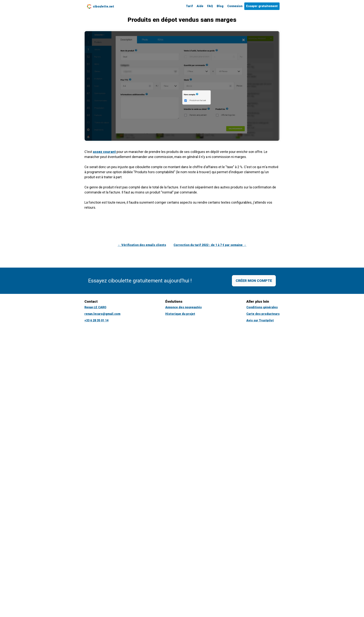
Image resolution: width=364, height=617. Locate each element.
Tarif (189, 6)
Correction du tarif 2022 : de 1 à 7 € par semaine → (210, 245)
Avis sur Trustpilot (260, 320)
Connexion (235, 6)
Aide (200, 6)
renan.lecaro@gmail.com (102, 314)
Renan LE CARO (95, 307)
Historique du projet (180, 314)
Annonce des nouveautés (184, 307)
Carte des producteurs (263, 314)
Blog (220, 6)
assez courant (104, 152)
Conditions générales (262, 307)
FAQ (210, 6)
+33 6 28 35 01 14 (96, 320)
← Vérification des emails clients (142, 245)
